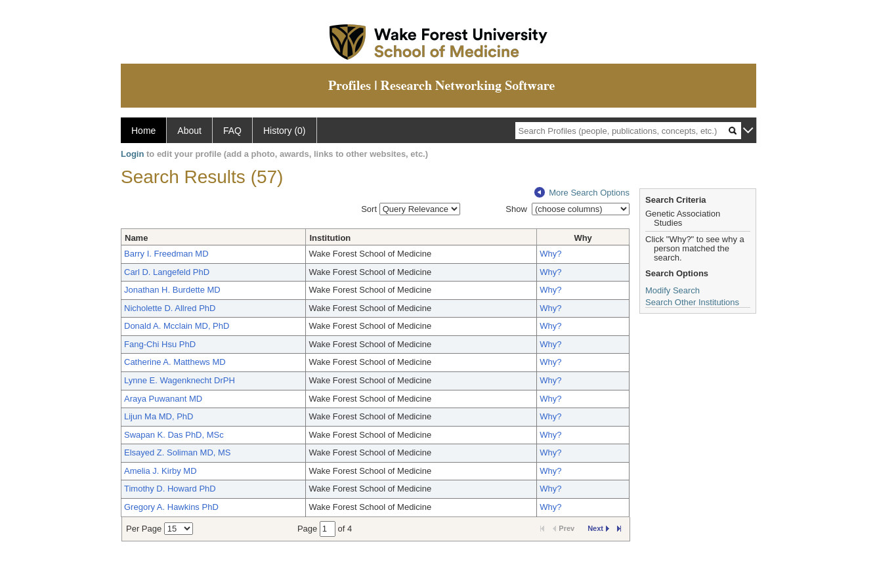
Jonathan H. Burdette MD (172, 290)
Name (136, 238)
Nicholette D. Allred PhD (170, 308)
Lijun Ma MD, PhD (159, 416)
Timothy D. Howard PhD (170, 489)
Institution (330, 238)
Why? (550, 254)
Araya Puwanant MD (163, 399)
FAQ (232, 131)
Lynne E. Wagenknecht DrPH (180, 380)
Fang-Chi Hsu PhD (160, 344)
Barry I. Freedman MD (166, 254)
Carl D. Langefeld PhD (167, 272)
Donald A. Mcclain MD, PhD (177, 326)
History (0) (285, 131)
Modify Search (673, 290)
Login (132, 154)
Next (598, 528)
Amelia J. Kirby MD (160, 471)
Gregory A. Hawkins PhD (171, 507)
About (189, 131)
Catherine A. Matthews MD (175, 362)
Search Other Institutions (692, 302)
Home (143, 131)
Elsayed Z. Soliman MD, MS (178, 452)
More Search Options (582, 193)
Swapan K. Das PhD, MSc (174, 435)
